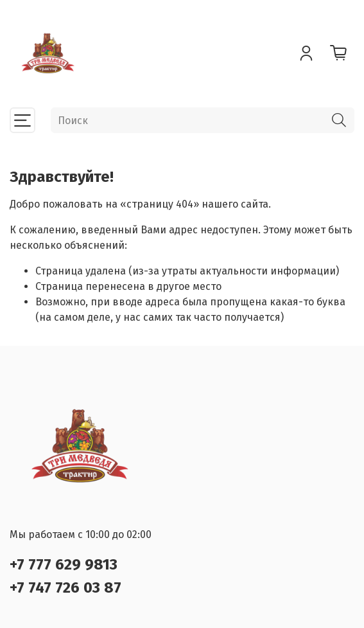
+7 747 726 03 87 (65, 588)
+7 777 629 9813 (64, 564)
